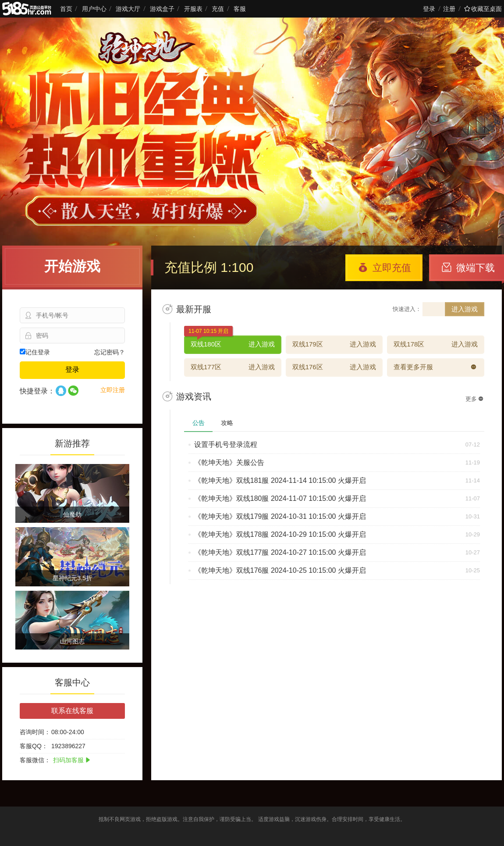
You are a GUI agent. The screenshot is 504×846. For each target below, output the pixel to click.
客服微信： (35, 760)
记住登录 (35, 352)
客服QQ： (34, 746)
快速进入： (407, 309)
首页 (66, 9)
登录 (429, 9)
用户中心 (94, 9)
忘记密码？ (110, 352)
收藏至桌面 (483, 9)
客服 (240, 9)
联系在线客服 (72, 711)
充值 (218, 9)
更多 (474, 399)
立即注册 (113, 390)
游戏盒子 (162, 9)
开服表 (193, 9)
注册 (449, 9)
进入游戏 (465, 309)
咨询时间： (35, 732)
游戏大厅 (128, 9)
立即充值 (385, 268)
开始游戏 (72, 266)
